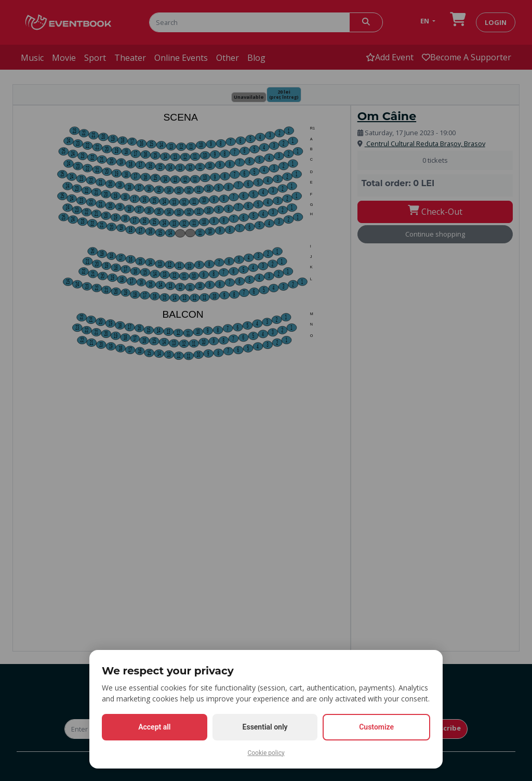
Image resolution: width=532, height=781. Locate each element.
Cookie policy (266, 753)
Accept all (154, 727)
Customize (376, 727)
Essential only (265, 727)
